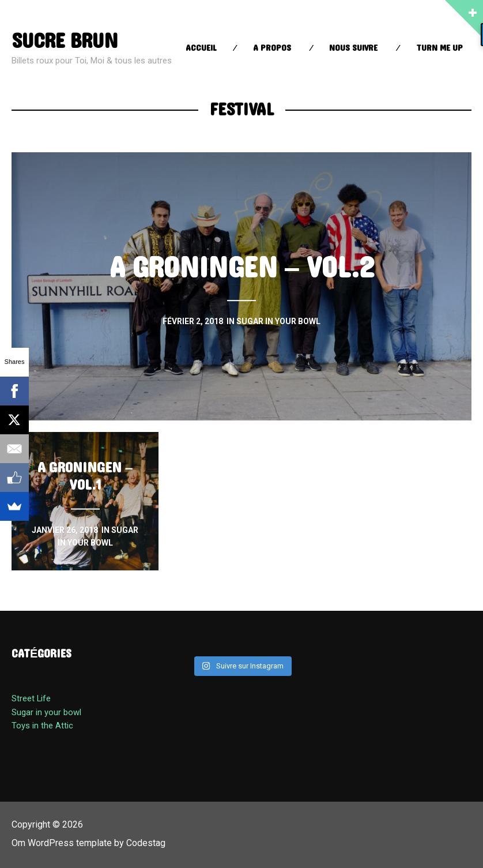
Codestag (146, 843)
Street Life (31, 698)
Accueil (201, 48)
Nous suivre (353, 48)
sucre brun (65, 41)
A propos (272, 48)
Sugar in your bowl (46, 712)
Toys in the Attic (42, 726)
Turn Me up (439, 48)
